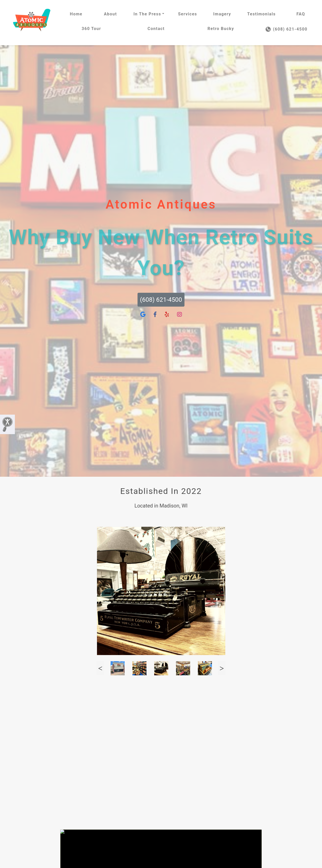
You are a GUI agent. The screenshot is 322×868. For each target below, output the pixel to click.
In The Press (147, 14)
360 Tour (91, 29)
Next (222, 668)
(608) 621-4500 (286, 29)
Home (76, 14)
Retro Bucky (221, 29)
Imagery (222, 14)
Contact (156, 29)
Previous (100, 668)
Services (188, 14)
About (110, 14)
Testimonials (262, 14)
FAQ (301, 14)
